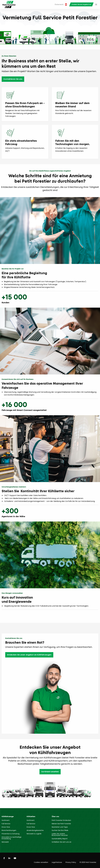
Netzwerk (5, 842)
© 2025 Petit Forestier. (88, 862)
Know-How (6, 827)
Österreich (61, 4)
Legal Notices (57, 862)
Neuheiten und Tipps (60, 827)
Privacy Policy (71, 862)
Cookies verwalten (41, 862)
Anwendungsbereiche (35, 830)
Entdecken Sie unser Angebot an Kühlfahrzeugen (29, 655)
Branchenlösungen (9, 830)
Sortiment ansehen (50, 772)
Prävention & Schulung (11, 834)
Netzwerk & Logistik (34, 834)
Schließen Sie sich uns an (62, 842)
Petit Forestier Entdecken (61, 820)
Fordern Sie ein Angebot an (81, 4)
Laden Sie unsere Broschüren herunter (60, 834)
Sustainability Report (60, 839)
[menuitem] (61, 5)
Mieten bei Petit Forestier (61, 824)
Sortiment (6, 820)
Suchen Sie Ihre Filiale (60, 830)
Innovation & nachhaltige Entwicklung (12, 838)
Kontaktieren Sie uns (13, 79)
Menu (96, 4)
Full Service (6, 824)
